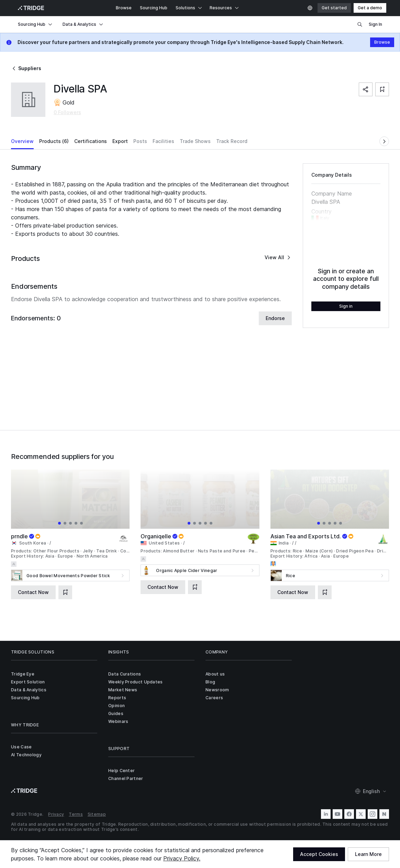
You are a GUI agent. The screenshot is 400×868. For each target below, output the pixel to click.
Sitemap (97, 814)
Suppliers (26, 68)
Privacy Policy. (182, 858)
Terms (76, 814)
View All (278, 257)
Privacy (56, 814)
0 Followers (67, 112)
